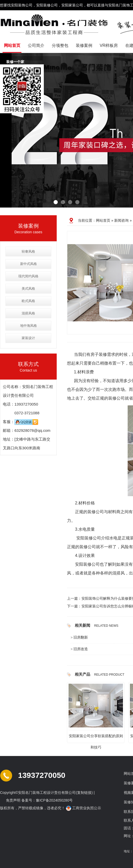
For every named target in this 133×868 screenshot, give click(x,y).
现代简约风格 (28, 276)
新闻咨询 (121, 220)
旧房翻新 (81, 637)
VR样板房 (109, 45)
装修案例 (84, 45)
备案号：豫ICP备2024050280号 (47, 800)
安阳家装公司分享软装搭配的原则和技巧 (96, 738)
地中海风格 (28, 326)
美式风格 (28, 289)
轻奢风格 (28, 251)
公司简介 (36, 45)
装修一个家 (16, 62)
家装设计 (28, 338)
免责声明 (13, 800)
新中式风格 (28, 264)
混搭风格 (28, 313)
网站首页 (12, 45)
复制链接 (84, 793)
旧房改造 (81, 649)
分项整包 (60, 45)
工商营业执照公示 (84, 808)
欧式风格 (28, 301)
